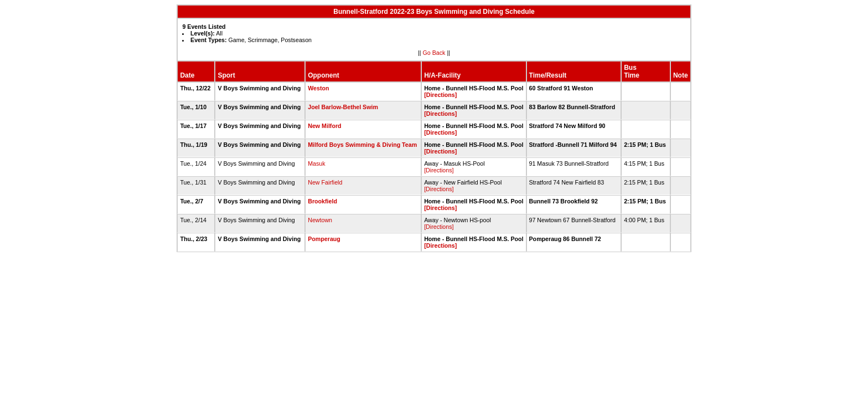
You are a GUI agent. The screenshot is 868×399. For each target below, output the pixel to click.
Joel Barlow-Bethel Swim (343, 107)
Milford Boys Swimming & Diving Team (362, 145)
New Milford (324, 126)
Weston (318, 88)
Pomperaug (324, 239)
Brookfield (322, 201)
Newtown (320, 220)
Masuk (316, 163)
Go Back (434, 53)
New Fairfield (325, 182)
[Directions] (440, 95)
